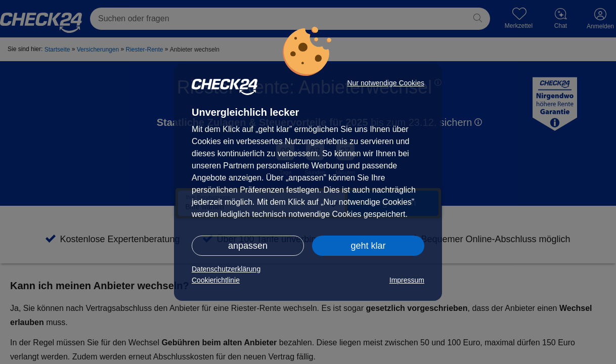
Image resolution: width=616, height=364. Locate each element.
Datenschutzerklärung (226, 269)
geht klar (368, 246)
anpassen (248, 246)
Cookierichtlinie (216, 280)
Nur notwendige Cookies (386, 83)
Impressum (407, 280)
